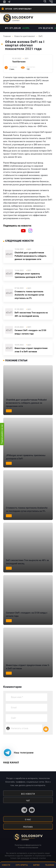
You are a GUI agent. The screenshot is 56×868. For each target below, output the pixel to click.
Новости (6, 865)
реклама (28, 827)
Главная (7, 36)
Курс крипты (22, 865)
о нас (28, 820)
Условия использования (28, 848)
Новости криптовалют (25, 36)
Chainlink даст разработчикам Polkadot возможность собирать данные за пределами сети (31, 256)
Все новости (28, 794)
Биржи (36, 865)
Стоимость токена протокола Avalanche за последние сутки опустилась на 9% (29, 295)
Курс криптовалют (23, 9)
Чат (28, 801)
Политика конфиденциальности (28, 845)
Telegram (50, 865)
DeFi (41, 36)
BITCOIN (9, 9)
